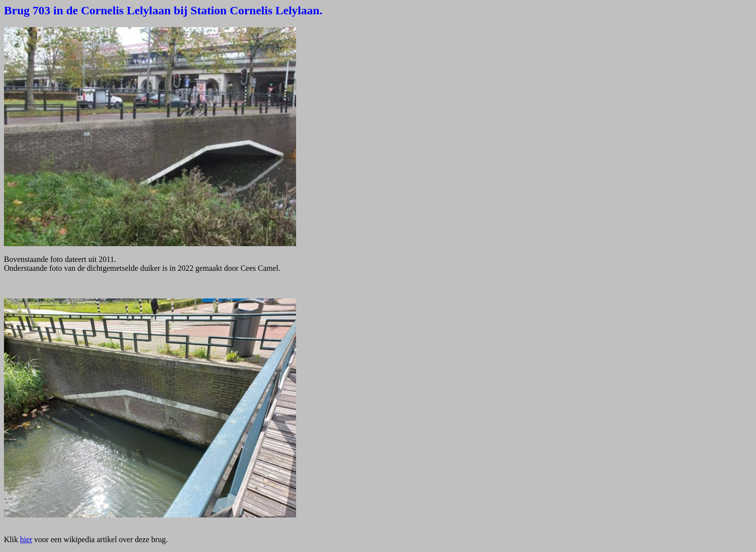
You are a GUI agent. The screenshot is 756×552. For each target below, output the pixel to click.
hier (26, 539)
